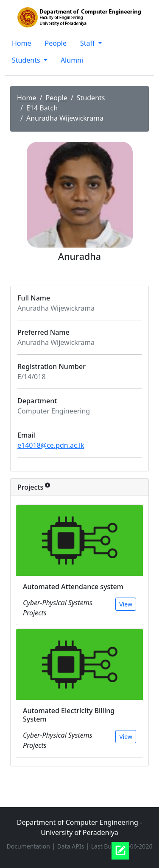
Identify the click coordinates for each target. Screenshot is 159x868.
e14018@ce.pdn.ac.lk (51, 445)
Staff (88, 43)
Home (22, 43)
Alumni (72, 60)
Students (27, 60)
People (56, 43)
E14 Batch (42, 108)
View (126, 604)
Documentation (29, 846)
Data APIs (71, 846)
